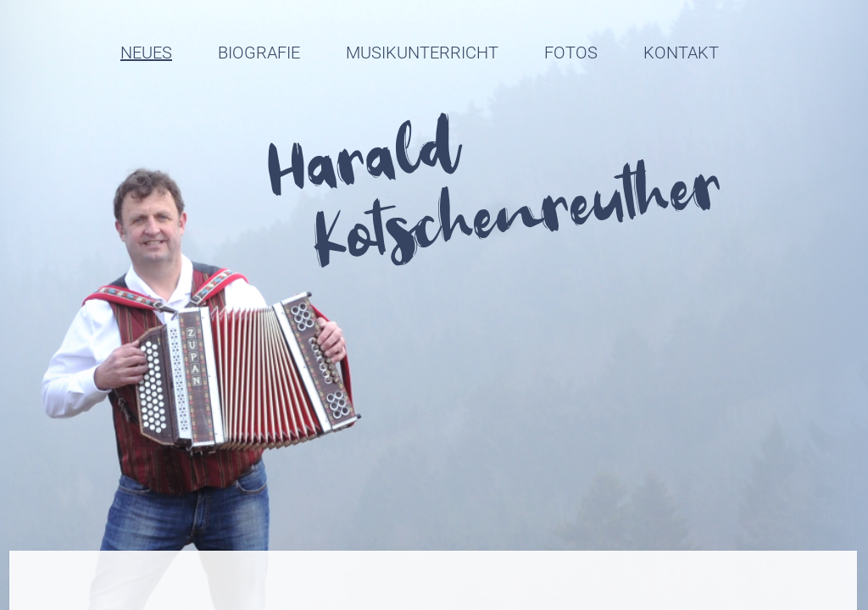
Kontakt (681, 53)
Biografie (259, 53)
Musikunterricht (422, 53)
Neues (146, 53)
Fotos (571, 53)
